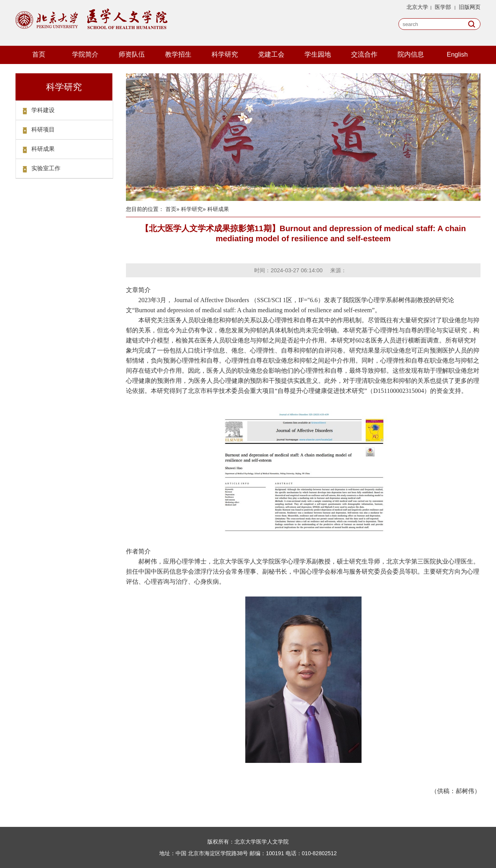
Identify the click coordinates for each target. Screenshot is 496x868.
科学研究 (225, 54)
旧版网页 (470, 7)
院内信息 (411, 54)
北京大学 (417, 7)
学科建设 (43, 110)
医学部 (443, 7)
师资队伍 (132, 54)
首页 (39, 54)
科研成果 (43, 149)
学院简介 (85, 54)
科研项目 (43, 129)
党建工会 (271, 54)
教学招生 (178, 54)
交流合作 (364, 54)
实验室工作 (46, 168)
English (457, 54)
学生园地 (318, 54)
